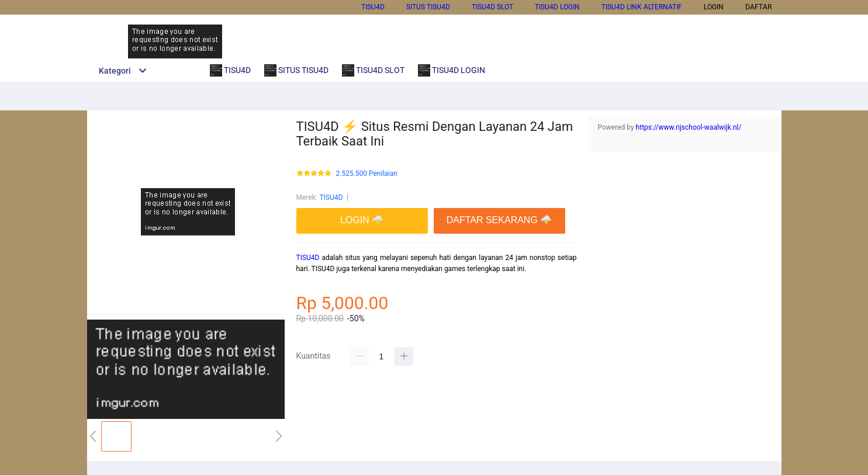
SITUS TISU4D (428, 7)
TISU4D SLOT (492, 7)
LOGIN (714, 7)
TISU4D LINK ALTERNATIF (642, 7)
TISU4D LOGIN (557, 7)
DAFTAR (758, 7)
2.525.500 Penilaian (367, 174)
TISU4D (373, 7)
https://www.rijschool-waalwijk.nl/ (689, 127)
